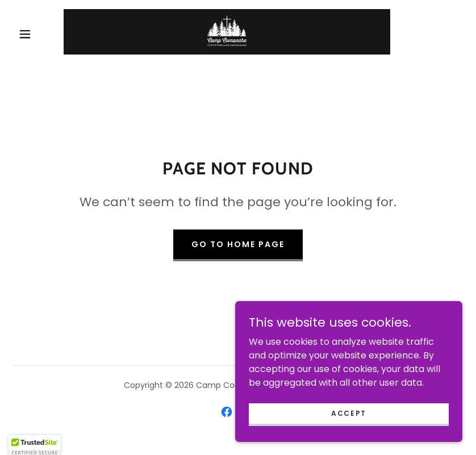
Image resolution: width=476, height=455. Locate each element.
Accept (349, 413)
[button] (25, 34)
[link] (227, 32)
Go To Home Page (238, 244)
